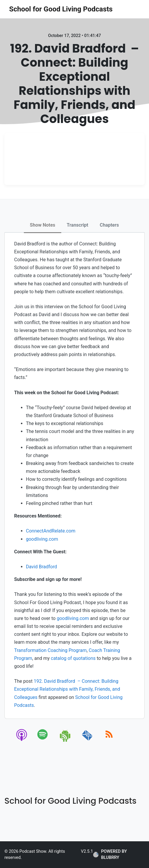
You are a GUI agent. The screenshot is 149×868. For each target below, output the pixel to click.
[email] (87, 741)
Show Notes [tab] (42, 225)
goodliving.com (42, 539)
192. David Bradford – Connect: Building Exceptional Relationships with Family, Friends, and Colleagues (67, 689)
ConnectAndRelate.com (51, 531)
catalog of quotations (73, 658)
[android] (66, 741)
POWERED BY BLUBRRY (110, 855)
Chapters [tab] (109, 225)
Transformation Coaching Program (50, 650)
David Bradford (42, 567)
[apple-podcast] (22, 741)
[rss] (109, 741)
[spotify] (44, 741)
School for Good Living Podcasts (61, 9)
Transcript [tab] (78, 225)
